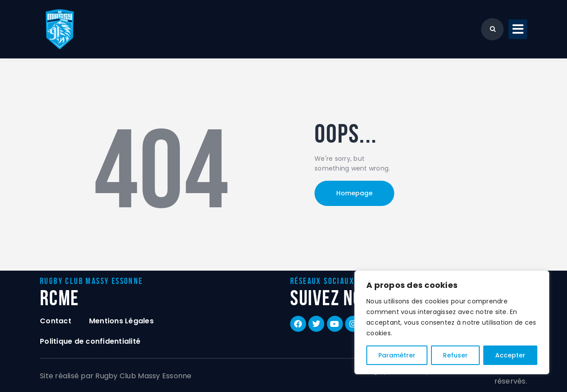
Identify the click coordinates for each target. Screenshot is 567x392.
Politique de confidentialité (90, 341)
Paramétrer (397, 355)
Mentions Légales (121, 321)
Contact (56, 321)
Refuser (455, 355)
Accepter (510, 355)
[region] (452, 322)
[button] (518, 29)
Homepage (354, 193)
